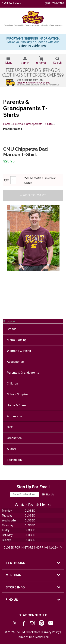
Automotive (15, 416)
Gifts (10, 427)
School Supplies (18, 394)
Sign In (25, 63)
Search (57, 63)
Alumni (11, 449)
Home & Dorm (16, 405)
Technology (15, 460)
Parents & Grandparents (23, 373)
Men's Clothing (17, 340)
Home (7, 124)
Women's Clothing (19, 351)
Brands (12, 329)
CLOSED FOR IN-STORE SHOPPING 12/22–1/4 (33, 548)
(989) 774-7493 (55, 3)
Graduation (14, 438)
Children (12, 383)
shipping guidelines (33, 46)
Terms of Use (26, 637)
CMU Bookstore (12, 3)
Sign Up (48, 495)
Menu (9, 63)
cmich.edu (42, 637)
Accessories (15, 362)
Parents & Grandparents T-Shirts (33, 124)
